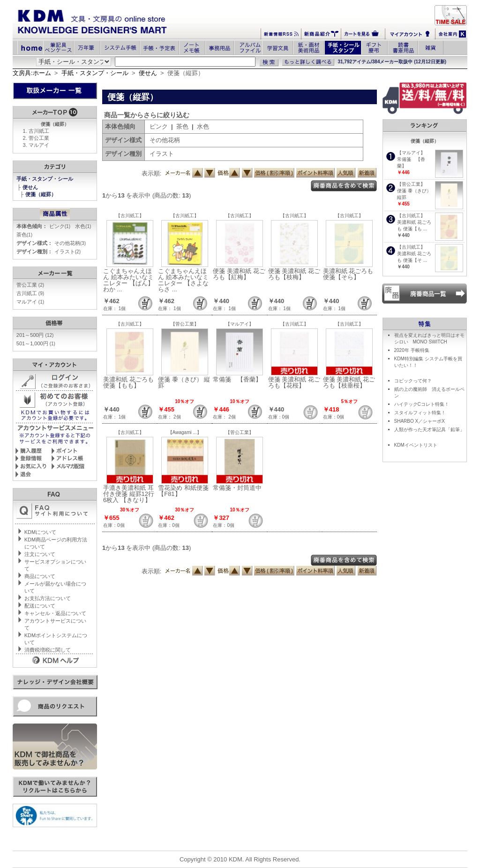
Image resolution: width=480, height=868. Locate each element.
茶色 (24, 235)
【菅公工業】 (185, 324)
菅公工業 (39, 138)
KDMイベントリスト (416, 445)
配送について (40, 606)
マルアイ (39, 145)
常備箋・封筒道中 (237, 488)
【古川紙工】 (130, 216)
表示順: (152, 173)
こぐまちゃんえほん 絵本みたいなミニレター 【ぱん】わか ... (128, 280)
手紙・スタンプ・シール (95, 73)
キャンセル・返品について (55, 613)
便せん (148, 73)
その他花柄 (70, 243)
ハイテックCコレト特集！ (422, 404)
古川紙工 (39, 131)
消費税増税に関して (48, 650)
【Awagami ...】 (185, 432)
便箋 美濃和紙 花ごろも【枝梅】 (294, 274)
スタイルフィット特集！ (420, 413)
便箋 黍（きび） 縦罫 (184, 382)
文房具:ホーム (32, 73)
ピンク (60, 226)
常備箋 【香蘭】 (237, 379)
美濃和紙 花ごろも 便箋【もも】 (128, 382)
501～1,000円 (36, 343)
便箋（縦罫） (41, 194)
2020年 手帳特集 (412, 350)
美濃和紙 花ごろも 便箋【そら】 (348, 274)
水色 (83, 226)
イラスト (67, 251)
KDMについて (40, 532)
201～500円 (35, 335)
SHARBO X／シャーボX (420, 421)
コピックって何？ (413, 381)
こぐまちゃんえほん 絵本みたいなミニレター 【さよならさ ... (183, 280)
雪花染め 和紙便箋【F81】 (183, 491)
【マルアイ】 (240, 324)
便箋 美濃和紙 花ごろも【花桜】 (294, 382)
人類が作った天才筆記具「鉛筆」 (429, 430)
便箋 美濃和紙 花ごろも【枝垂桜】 (349, 382)
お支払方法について (48, 598)
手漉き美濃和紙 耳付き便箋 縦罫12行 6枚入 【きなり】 (129, 494)
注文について (40, 554)
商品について (40, 576)
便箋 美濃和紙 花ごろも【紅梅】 (239, 274)
